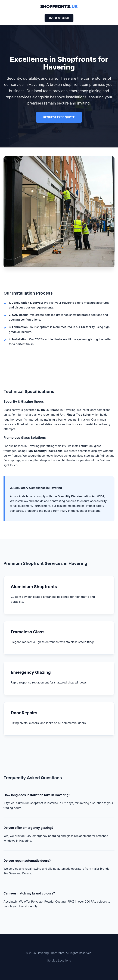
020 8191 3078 (59, 18)
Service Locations (59, 960)
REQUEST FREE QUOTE (59, 117)
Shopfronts (59, 6)
